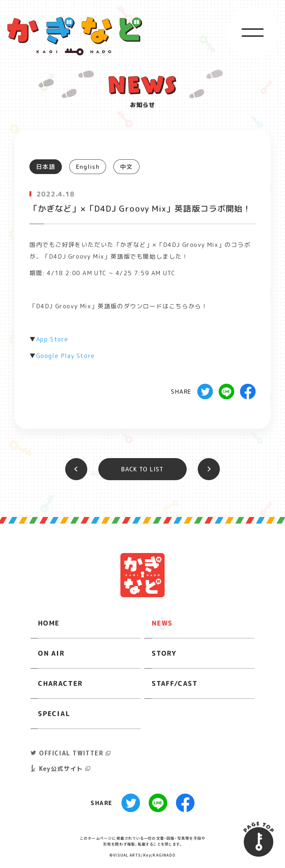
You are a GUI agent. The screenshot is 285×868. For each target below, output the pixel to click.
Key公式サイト (61, 769)
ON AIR (51, 653)
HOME (49, 623)
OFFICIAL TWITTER (71, 753)
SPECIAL (54, 713)
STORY (164, 653)
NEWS (162, 623)
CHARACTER (60, 683)
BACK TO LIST (142, 469)
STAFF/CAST (175, 683)
